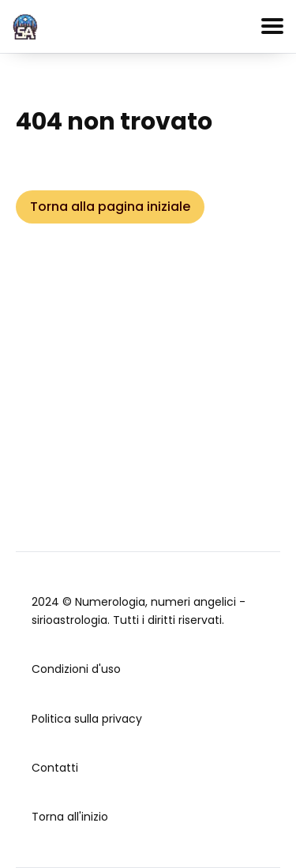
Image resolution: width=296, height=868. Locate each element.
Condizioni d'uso (76, 669)
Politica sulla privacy (87, 719)
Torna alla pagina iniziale (110, 207)
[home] (25, 25)
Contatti (55, 768)
